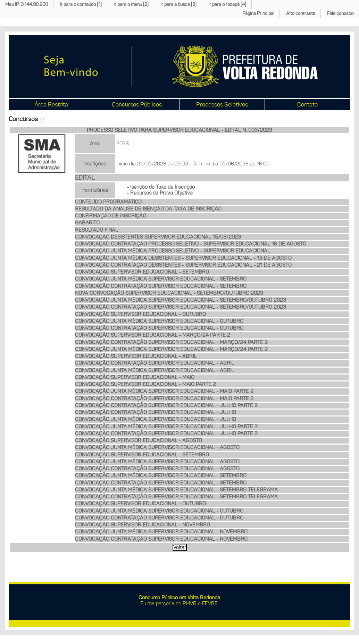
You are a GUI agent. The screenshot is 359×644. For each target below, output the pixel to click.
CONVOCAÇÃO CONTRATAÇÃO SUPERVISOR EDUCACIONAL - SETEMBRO (161, 286)
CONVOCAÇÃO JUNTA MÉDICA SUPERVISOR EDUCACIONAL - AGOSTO (157, 447)
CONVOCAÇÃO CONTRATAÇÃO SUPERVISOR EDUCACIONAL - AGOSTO (157, 469)
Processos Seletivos (222, 104)
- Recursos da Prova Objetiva (160, 193)
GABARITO (87, 223)
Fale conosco (340, 13)
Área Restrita (51, 104)
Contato (307, 104)
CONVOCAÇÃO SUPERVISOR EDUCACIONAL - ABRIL (136, 356)
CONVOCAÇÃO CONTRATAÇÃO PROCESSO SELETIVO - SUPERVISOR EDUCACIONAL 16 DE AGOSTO (191, 244)
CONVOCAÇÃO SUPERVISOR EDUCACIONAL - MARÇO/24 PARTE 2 (153, 335)
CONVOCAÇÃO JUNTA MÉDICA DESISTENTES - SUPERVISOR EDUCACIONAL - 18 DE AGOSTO (183, 258)
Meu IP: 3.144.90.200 (27, 4)
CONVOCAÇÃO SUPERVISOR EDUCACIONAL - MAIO (135, 377)
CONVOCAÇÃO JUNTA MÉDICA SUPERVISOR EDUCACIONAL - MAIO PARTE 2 (164, 391)
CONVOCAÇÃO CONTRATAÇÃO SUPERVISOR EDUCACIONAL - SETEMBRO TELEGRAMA (176, 497)
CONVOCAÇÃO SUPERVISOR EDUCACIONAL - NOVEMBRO (143, 525)
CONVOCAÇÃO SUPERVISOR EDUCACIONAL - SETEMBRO (142, 272)
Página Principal (258, 13)
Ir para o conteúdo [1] (81, 4)
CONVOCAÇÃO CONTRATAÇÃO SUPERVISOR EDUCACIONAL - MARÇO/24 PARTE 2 (171, 342)
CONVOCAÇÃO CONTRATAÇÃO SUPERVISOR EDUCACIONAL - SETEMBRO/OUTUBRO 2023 (181, 307)
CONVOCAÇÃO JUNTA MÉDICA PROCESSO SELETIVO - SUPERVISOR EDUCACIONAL (173, 251)
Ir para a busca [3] (178, 4)
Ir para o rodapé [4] (227, 4)
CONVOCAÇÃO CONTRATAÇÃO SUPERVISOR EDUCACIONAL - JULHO (156, 412)
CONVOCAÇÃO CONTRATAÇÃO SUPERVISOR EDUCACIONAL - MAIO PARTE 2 (164, 398)
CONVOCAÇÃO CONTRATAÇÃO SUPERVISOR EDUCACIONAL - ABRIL (155, 363)
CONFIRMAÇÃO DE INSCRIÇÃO (111, 216)
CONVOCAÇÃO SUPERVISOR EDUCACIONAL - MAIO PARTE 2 (145, 384)
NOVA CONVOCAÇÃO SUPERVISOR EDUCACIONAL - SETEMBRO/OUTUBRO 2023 (169, 293)
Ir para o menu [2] (131, 4)
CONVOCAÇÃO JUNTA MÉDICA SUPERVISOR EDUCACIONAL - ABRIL (155, 370)
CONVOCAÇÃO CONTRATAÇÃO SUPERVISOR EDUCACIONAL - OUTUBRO (159, 328)
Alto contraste (301, 13)
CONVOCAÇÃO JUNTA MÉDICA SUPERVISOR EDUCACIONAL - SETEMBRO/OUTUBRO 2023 (181, 300)
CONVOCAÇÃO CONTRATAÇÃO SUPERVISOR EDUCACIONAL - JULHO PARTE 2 (166, 405)
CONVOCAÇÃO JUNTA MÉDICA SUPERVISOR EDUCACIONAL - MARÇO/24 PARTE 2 (171, 349)
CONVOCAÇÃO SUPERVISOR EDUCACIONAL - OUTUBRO (140, 314)
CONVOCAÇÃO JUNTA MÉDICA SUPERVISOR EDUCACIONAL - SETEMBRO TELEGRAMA (176, 490)
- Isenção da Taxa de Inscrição (161, 187)
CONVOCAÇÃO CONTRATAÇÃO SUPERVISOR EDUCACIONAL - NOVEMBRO (161, 539)
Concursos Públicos (137, 104)
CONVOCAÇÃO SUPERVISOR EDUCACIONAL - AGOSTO (139, 440)
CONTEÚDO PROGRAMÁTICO (108, 202)
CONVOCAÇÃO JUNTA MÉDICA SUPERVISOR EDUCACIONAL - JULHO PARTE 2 (166, 427)
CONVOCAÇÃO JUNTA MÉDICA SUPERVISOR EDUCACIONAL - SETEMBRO (161, 279)
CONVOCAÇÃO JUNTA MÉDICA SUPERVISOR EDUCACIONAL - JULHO (156, 419)
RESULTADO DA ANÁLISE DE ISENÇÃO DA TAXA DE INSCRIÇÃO (148, 209)
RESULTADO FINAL (97, 230)
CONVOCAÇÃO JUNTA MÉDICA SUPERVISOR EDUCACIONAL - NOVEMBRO (161, 532)
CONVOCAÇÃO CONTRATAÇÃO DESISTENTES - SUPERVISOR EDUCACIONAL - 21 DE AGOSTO (183, 265)
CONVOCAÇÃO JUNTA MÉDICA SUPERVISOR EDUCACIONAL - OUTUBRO (159, 321)
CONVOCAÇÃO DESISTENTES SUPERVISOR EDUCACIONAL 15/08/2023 (158, 237)
